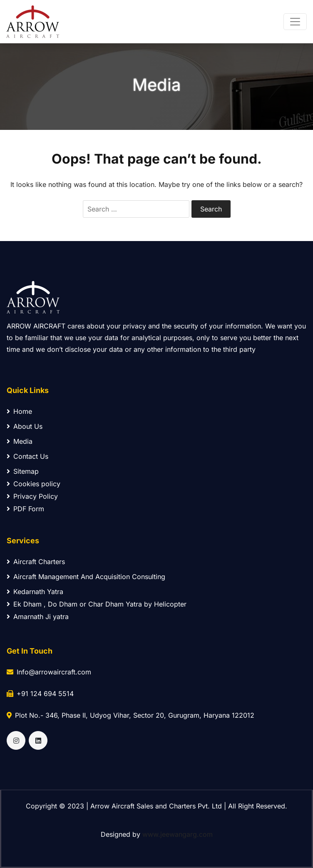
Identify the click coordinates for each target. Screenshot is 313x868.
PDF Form (25, 509)
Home (19, 411)
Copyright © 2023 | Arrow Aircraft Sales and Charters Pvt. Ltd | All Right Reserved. (156, 806)
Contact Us (27, 456)
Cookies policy (34, 484)
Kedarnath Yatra (35, 592)
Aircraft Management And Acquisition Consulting (86, 577)
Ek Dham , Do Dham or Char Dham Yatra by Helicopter (97, 604)
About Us (25, 426)
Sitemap (23, 471)
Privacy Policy (32, 496)
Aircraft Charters (36, 562)
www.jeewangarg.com (178, 834)
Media (20, 441)
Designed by (157, 834)
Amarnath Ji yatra (38, 617)
